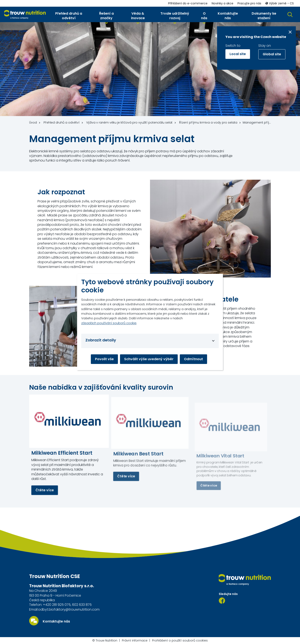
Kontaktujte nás (56, 621)
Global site (272, 54)
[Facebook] (222, 601)
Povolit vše (104, 359)
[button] (69, 17)
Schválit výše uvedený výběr (149, 359)
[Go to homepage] (25, 15)
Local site (238, 54)
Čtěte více (45, 490)
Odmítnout (193, 359)
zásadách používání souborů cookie (109, 323)
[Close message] (290, 32)
